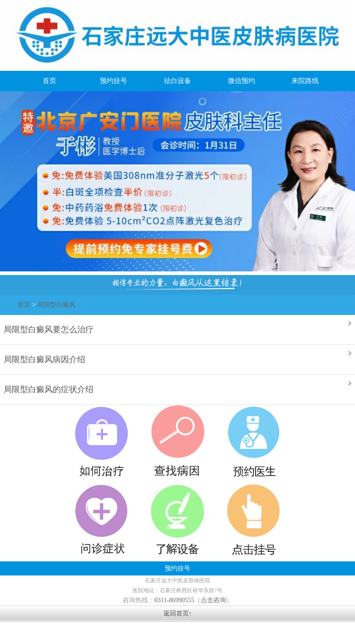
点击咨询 (213, 600)
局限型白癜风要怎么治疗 (49, 329)
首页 (24, 305)
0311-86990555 (174, 600)
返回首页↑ (178, 613)
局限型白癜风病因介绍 (44, 359)
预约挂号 (177, 568)
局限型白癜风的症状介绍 (49, 389)
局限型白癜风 (56, 305)
